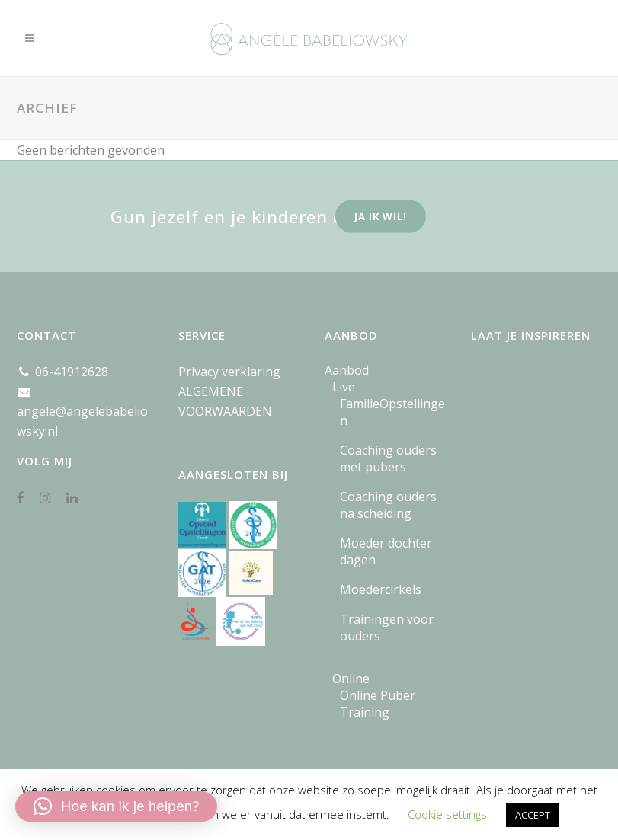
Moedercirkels (381, 589)
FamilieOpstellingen (392, 412)
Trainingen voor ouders (387, 628)
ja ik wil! (381, 216)
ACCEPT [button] (533, 815)
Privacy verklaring (229, 372)
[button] (116, 806)
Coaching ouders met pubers (388, 458)
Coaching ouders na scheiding (388, 505)
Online (351, 679)
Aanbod (347, 370)
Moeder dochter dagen (386, 551)
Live (344, 387)
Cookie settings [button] (447, 814)
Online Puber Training (378, 704)
